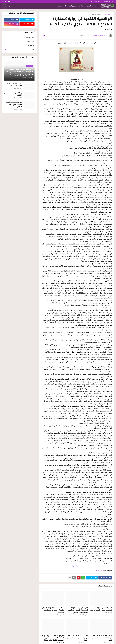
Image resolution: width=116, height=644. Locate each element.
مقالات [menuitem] (81, 6)
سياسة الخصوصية (109, 2)
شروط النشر (98, 2)
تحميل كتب (19, 42)
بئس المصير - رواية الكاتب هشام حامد (15, 85)
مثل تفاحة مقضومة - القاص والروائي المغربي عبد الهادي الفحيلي (53, 610)
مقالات (19, 50)
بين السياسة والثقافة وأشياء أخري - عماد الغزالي (14, 105)
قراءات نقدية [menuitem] (62, 6)
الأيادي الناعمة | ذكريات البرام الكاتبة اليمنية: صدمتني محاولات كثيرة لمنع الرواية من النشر (53, 639)
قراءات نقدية (96, 14)
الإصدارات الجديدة (19, 38)
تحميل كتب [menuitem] (73, 6)
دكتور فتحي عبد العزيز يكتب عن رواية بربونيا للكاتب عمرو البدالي (77, 638)
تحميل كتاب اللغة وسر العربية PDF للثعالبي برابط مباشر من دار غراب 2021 (20, 72)
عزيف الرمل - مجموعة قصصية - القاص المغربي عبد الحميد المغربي (78, 610)
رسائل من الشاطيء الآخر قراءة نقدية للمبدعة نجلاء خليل (102, 638)
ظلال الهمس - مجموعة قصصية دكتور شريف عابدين (101, 609)
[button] (10, 6)
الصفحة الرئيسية (107, 14)
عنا (92, 2)
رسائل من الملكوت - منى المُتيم (13, 94)
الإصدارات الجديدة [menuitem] (92, 6)
